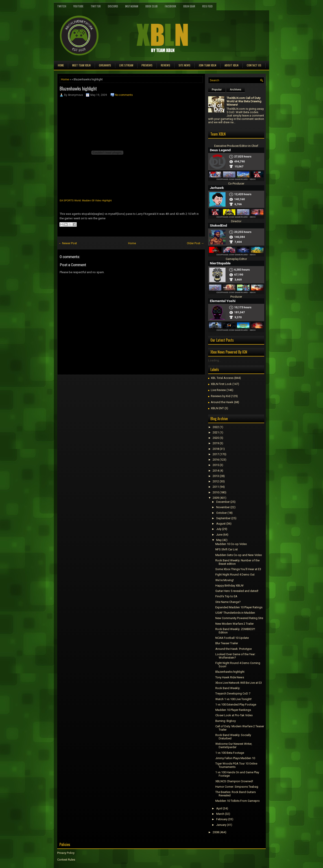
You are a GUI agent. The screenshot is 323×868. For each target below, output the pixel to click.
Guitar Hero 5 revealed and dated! (237, 591)
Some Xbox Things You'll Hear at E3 (238, 569)
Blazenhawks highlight (78, 88)
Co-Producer (236, 183)
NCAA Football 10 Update (232, 638)
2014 (216, 471)
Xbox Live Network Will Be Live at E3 (239, 683)
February (222, 819)
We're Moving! (225, 580)
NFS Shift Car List (227, 549)
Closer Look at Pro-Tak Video (234, 715)
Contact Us (254, 65)
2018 (216, 449)
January (221, 825)
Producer (236, 297)
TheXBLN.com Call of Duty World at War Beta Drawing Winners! (244, 101)
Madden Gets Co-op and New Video (239, 555)
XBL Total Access (222, 378)
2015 (216, 465)
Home (61, 65)
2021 (216, 432)
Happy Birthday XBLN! (229, 586)
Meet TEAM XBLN (81, 65)
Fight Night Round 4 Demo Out (235, 575)
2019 (216, 443)
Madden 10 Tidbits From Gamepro (238, 801)
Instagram (132, 6)
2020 (216, 438)
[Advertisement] (110, 385)
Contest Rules (66, 860)
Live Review (218, 390)
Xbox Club (152, 6)
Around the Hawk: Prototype (234, 649)
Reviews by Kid (221, 396)
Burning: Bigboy (226, 721)
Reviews (166, 65)
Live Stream (126, 65)
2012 (216, 481)
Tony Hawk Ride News (230, 677)
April (219, 808)
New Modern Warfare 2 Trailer (235, 624)
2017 (216, 454)
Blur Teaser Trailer (227, 643)
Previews (147, 65)
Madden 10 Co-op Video (231, 544)
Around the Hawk (222, 402)
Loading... (215, 360)
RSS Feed (207, 6)
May (219, 540)
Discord (113, 6)
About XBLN (231, 65)
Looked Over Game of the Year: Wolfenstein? (235, 656)
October (222, 513)
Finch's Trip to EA (226, 596)
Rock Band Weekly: (228, 688)
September (223, 518)
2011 (216, 487)
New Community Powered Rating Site (239, 618)
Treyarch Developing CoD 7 (233, 693)
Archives (236, 90)
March (220, 814)
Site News (184, 65)
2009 (216, 498)
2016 (216, 460)
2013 (216, 476)
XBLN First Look (221, 384)
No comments (124, 95)
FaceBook (170, 6)
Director (236, 221)
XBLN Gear (189, 6)
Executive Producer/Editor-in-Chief (236, 146)
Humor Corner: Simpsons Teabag (237, 787)
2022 (216, 427)
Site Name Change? (228, 602)
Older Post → (195, 243)
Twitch (62, 6)
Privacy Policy (66, 853)
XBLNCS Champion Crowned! (234, 781)
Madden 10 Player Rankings (233, 710)
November (223, 507)
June (219, 535)
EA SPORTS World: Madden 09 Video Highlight (86, 200)
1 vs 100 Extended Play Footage (236, 704)
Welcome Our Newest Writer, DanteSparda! (234, 745)
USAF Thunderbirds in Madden (235, 613)
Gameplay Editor (236, 259)
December (223, 502)
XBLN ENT (217, 408)
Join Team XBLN (207, 65)
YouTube (78, 6)
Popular (217, 90)
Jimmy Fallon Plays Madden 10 (235, 758)
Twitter (96, 6)
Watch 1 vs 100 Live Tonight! (234, 699)
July (219, 529)
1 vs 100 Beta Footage (230, 753)
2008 (216, 832)
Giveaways (105, 65)
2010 (216, 492)
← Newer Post (68, 243)
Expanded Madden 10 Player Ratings (239, 607)
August (221, 524)
